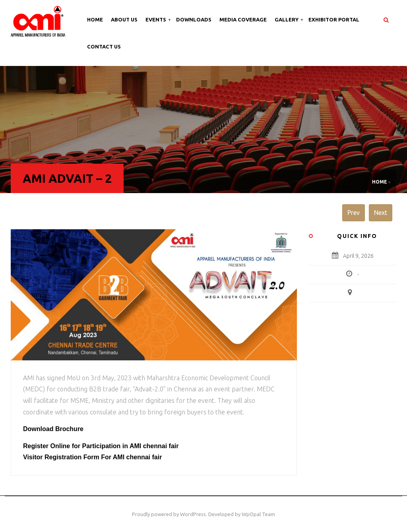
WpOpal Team (258, 514)
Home (95, 19)
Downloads (194, 19)
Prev (354, 213)
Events (156, 19)
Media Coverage (243, 19)
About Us (124, 19)
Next (381, 213)
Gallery (287, 19)
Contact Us (104, 46)
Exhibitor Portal (334, 19)
